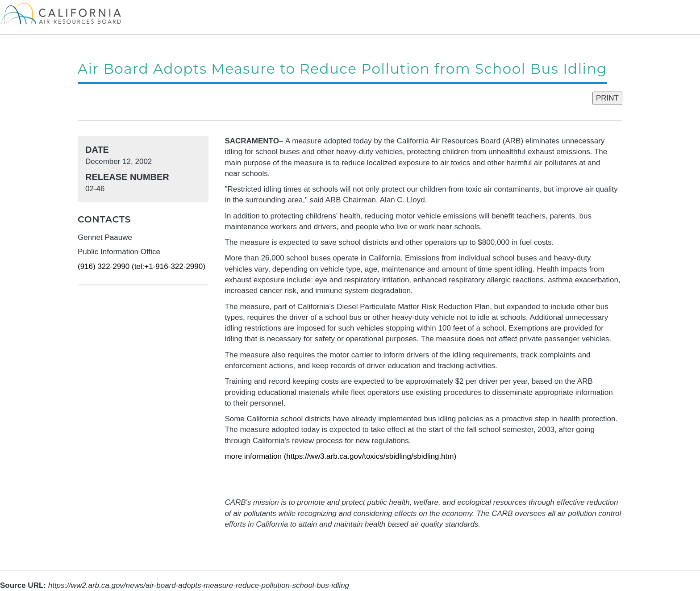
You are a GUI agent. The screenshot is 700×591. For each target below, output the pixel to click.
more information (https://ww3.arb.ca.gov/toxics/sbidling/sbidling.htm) (340, 456)
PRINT (607, 98)
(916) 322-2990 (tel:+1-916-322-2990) (142, 266)
